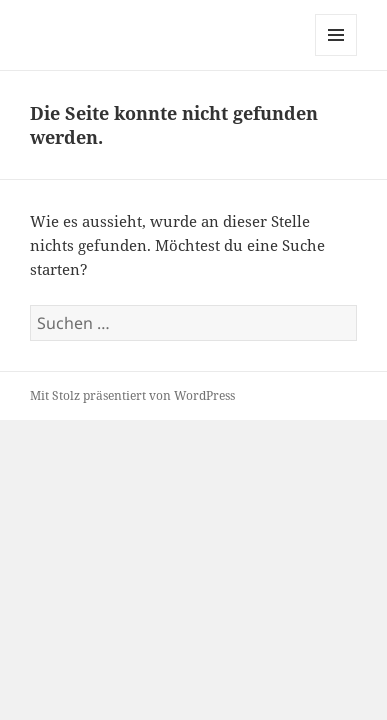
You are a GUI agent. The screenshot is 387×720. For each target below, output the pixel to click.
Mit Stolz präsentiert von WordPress (132, 395)
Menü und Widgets (336, 55)
